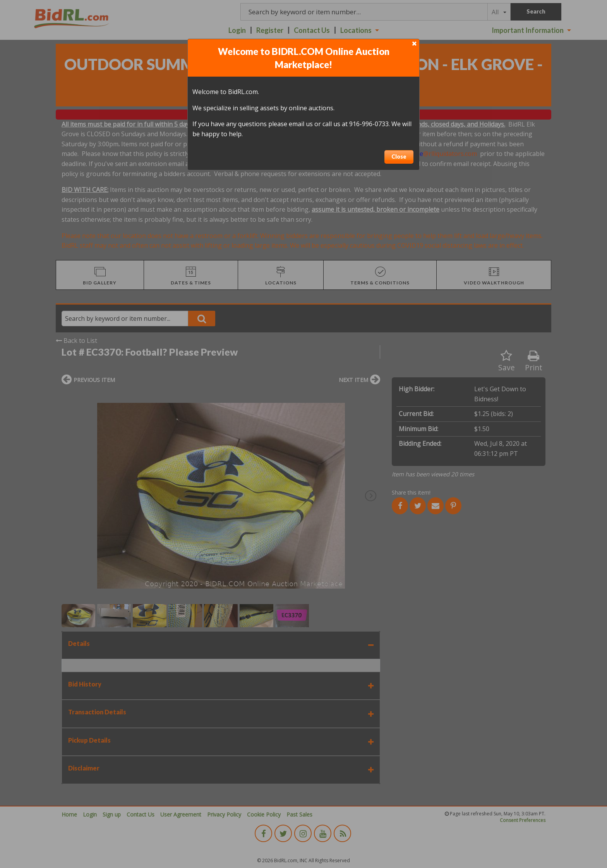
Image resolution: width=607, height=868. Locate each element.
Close (399, 157)
